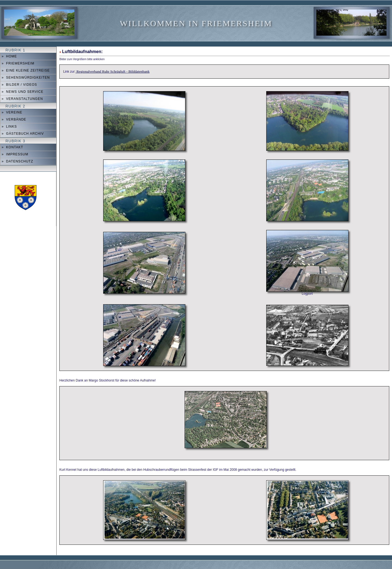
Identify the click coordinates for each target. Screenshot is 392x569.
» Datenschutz (17, 161)
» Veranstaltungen (22, 99)
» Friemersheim (18, 63)
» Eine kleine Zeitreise (26, 70)
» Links (9, 127)
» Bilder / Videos (19, 85)
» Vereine (12, 112)
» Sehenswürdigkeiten (26, 78)
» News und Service (22, 92)
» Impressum (15, 154)
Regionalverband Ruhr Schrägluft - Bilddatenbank (112, 71)
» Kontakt (12, 147)
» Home (9, 56)
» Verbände (14, 119)
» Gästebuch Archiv (23, 134)
